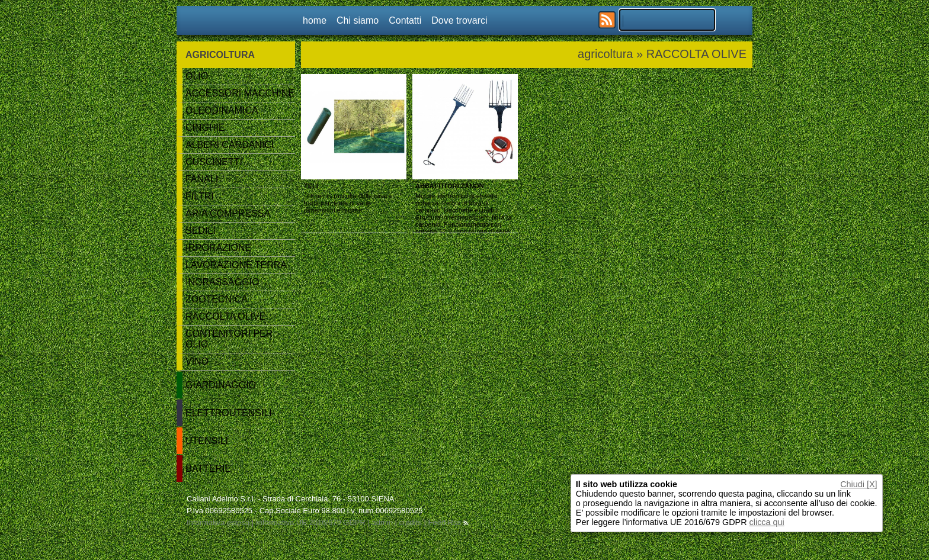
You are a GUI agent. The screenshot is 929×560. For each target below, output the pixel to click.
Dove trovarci (459, 20)
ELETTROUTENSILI (229, 413)
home (315, 20)
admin (382, 522)
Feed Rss (448, 522)
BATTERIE (208, 469)
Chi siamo (358, 20)
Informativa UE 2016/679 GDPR (311, 522)
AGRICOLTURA (220, 55)
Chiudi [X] (858, 484)
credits (411, 522)
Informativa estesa (218, 522)
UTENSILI (207, 441)
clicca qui (767, 522)
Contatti (405, 20)
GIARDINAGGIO (221, 385)
